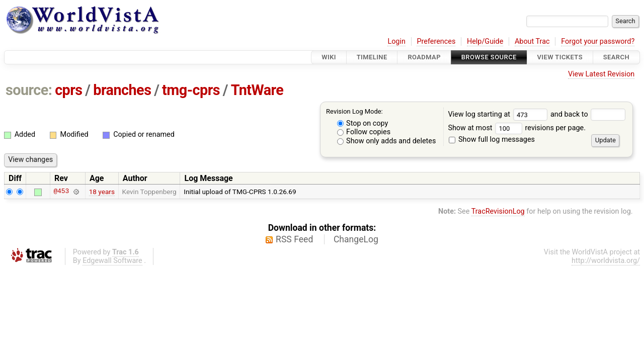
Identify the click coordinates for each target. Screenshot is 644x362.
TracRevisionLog (498, 211)
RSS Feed (294, 239)
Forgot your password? (598, 41)
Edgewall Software (112, 261)
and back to (588, 114)
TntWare (257, 90)
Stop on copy (363, 123)
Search (616, 57)
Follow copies (364, 132)
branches (122, 90)
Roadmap (424, 57)
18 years (102, 192)
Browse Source (489, 57)
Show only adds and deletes (387, 141)
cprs (68, 90)
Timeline (372, 57)
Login (396, 41)
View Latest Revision (601, 74)
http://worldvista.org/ (606, 261)
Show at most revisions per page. (517, 128)
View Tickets (560, 57)
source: (29, 90)
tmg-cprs (191, 90)
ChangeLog (356, 239)
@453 (61, 192)
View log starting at (499, 114)
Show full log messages (492, 140)
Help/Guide (485, 41)
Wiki (329, 57)
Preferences (436, 41)
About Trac (532, 41)
